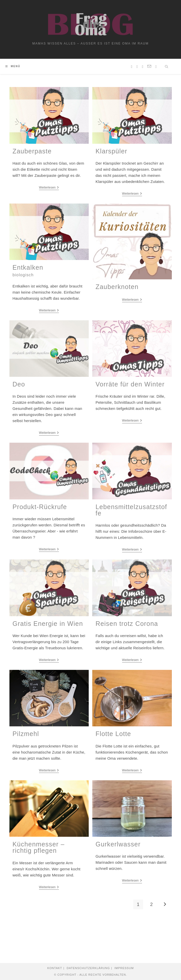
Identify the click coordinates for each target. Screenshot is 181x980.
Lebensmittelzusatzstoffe (131, 510)
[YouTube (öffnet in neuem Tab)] (143, 67)
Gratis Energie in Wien (48, 624)
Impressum (124, 968)
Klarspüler (112, 151)
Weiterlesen (49, 188)
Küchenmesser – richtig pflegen (38, 847)
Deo (19, 384)
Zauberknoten (117, 287)
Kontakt (55, 968)
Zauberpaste (32, 151)
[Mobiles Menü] (13, 66)
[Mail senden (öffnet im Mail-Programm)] (149, 66)
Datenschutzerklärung (88, 968)
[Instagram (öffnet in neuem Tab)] (137, 67)
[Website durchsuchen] (167, 67)
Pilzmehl (26, 734)
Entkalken (28, 270)
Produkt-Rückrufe (40, 507)
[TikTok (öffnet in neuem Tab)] (156, 67)
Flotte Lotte (113, 734)
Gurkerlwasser (118, 844)
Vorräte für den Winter (130, 384)
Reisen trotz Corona (127, 624)
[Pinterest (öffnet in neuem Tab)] (132, 67)
